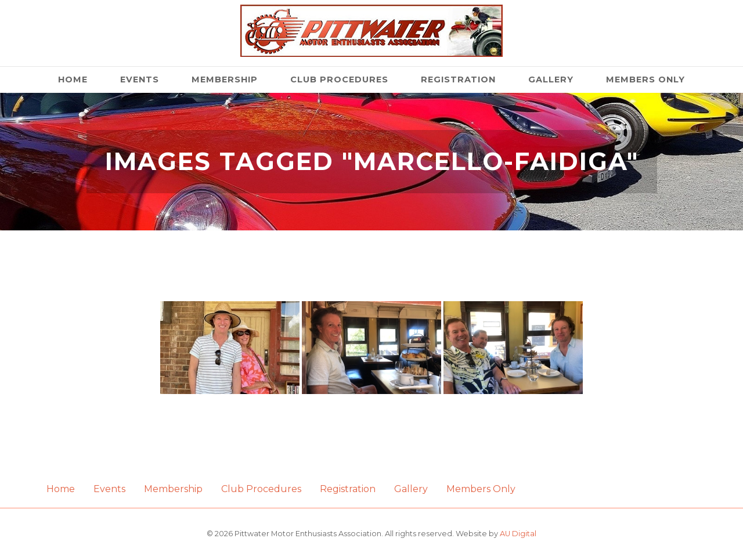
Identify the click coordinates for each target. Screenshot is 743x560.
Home (73, 80)
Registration (458, 80)
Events (140, 80)
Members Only (645, 80)
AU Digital (518, 534)
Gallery (551, 80)
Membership (225, 80)
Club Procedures (339, 80)
